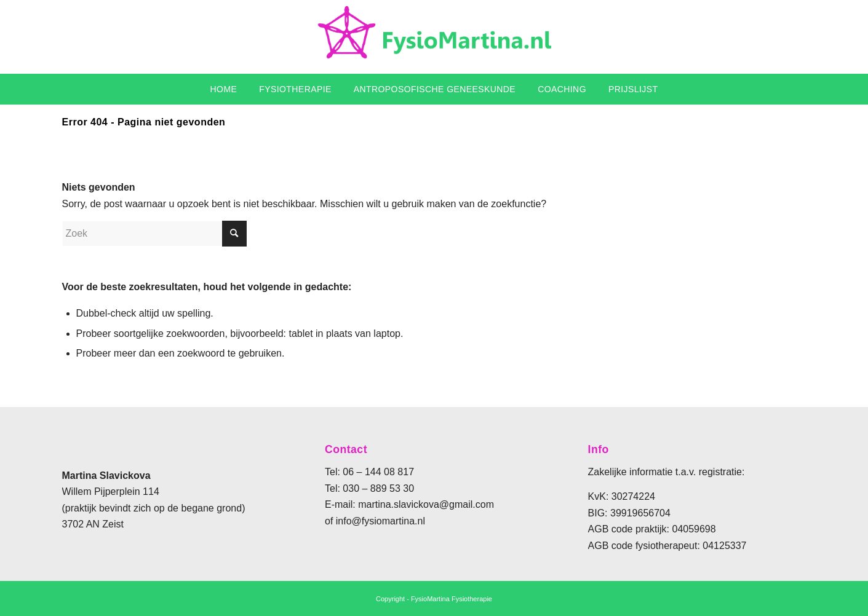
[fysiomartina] (434, 37)
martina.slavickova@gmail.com (426, 504)
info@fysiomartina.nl (380, 521)
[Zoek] (154, 234)
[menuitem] (224, 89)
